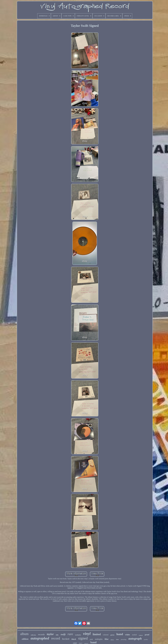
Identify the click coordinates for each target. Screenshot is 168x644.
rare (70, 634)
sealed (134, 635)
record (56, 638)
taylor (50, 634)
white (127, 635)
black (74, 639)
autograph (135, 639)
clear (117, 639)
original (141, 635)
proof (147, 635)
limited (97, 634)
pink (91, 639)
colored (106, 635)
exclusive (78, 635)
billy (57, 635)
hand (120, 634)
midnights (99, 639)
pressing (124, 639)
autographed (40, 638)
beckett (66, 639)
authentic (86, 643)
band (93, 642)
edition (25, 639)
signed (83, 638)
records (41, 634)
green (112, 635)
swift (63, 634)
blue (107, 639)
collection (33, 635)
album (24, 634)
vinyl (87, 634)
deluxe (112, 640)
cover (75, 643)
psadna (146, 639)
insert (81, 643)
